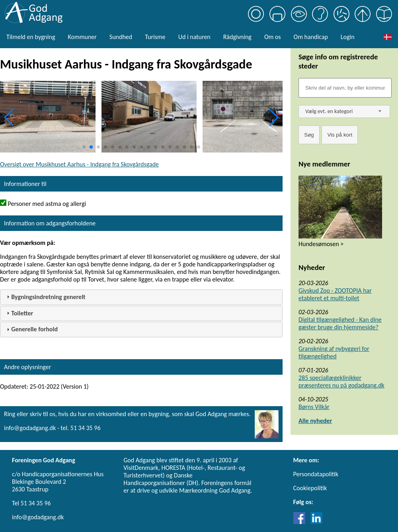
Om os (273, 37)
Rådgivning (237, 37)
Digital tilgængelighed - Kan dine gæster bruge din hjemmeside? (340, 323)
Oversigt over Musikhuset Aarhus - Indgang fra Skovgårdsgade (79, 164)
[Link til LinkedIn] (316, 522)
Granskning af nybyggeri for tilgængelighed (334, 352)
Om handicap (311, 37)
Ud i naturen (194, 37)
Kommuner (82, 37)
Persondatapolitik (316, 474)
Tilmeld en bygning (31, 37)
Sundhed (121, 37)
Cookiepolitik (310, 488)
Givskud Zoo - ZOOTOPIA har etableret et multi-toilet (335, 294)
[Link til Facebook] (301, 522)
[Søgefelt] (345, 88)
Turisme (155, 37)
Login (348, 37)
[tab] (141, 297)
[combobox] (344, 111)
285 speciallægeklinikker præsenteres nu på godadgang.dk (341, 381)
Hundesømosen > (321, 244)
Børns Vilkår (314, 407)
